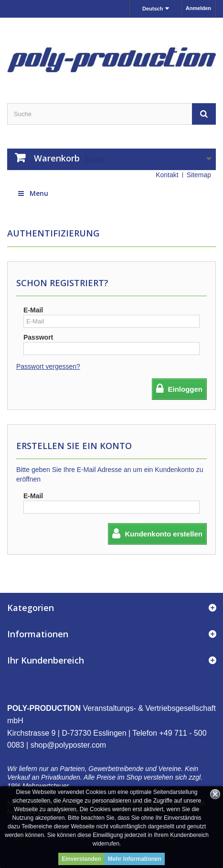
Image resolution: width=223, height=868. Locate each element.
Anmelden (198, 8)
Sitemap (199, 175)
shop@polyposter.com (69, 745)
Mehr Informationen (135, 859)
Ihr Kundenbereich (46, 660)
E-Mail (33, 310)
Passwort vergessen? (48, 366)
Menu (32, 193)
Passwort (38, 337)
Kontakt (167, 175)
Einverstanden (81, 859)
